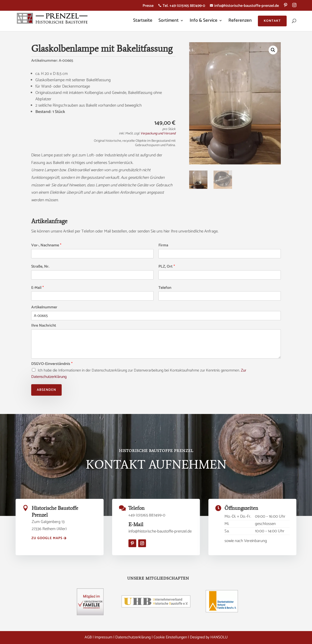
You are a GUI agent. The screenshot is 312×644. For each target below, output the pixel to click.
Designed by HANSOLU (209, 637)
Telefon (165, 288)
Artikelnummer (44, 307)
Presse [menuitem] (148, 6)
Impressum (103, 637)
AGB (88, 637)
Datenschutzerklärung (133, 637)
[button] (273, 50)
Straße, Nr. (40, 267)
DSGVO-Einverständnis (52, 364)
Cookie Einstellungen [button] (170, 637)
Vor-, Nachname (46, 246)
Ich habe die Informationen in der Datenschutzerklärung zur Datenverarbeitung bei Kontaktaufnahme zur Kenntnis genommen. (139, 374)
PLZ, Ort (167, 267)
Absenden (46, 390)
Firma (163, 246)
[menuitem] (286, 7)
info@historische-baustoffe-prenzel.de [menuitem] (244, 6)
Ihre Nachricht (44, 326)
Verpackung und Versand (158, 134)
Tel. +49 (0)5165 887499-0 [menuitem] (182, 6)
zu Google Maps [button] (47, 538)
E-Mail (38, 288)
